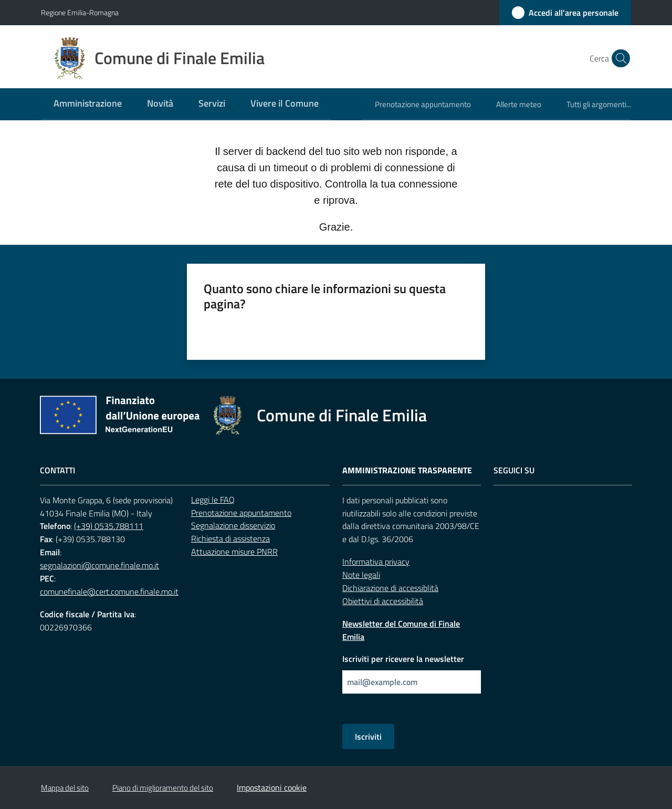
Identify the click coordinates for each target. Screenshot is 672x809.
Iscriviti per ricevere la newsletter (403, 659)
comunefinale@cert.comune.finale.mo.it (109, 592)
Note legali (361, 575)
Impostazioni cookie (272, 787)
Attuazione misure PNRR (234, 552)
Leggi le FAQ (213, 500)
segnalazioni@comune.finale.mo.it (99, 565)
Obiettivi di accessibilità (383, 601)
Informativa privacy (376, 562)
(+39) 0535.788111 (109, 526)
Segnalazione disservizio (233, 525)
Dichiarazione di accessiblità (390, 588)
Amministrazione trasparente (407, 470)
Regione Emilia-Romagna (80, 12)
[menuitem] (88, 104)
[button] (618, 58)
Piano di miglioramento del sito (163, 788)
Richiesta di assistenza (230, 538)
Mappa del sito (65, 788)
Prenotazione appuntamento (241, 513)
